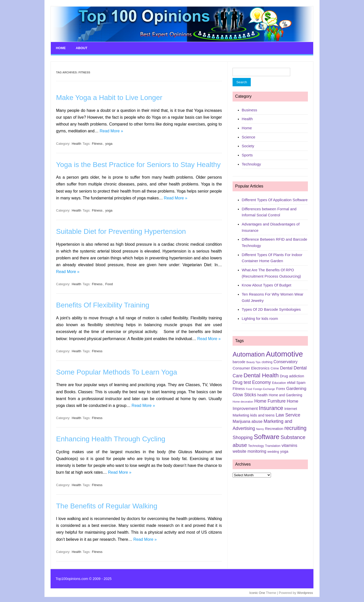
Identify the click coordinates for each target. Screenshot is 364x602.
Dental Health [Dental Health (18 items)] (261, 374)
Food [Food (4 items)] (249, 388)
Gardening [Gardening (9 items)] (296, 388)
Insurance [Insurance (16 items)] (271, 407)
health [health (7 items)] (263, 394)
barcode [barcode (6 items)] (239, 361)
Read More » (111, 130)
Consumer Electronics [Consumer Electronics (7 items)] (251, 367)
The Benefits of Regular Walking (107, 505)
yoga (109, 143)
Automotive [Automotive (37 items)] (285, 353)
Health (77, 143)
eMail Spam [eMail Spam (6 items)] (296, 382)
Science (248, 136)
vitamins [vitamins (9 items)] (289, 445)
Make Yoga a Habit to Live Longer (109, 97)
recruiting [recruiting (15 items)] (295, 427)
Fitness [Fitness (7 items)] (239, 388)
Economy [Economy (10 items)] (261, 381)
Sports (247, 154)
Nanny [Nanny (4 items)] (260, 428)
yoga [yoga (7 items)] (284, 451)
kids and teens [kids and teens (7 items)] (262, 414)
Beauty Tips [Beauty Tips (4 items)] (254, 361)
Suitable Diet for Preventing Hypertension (121, 230)
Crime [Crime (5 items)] (275, 367)
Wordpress (305, 592)
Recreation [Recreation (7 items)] (274, 428)
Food (109, 283)
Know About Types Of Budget (266, 284)
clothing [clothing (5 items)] (267, 361)
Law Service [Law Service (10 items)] (288, 414)
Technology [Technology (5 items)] (256, 445)
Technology (251, 163)
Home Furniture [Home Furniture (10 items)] (270, 400)
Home (60, 48)
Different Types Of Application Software (275, 199)
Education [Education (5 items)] (279, 382)
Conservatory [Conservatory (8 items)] (286, 361)
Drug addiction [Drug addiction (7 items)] (292, 375)
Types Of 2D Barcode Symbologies (271, 309)
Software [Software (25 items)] (267, 436)
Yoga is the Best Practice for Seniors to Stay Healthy (138, 164)
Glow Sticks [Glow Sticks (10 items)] (244, 394)
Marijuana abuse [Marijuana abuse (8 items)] (247, 421)
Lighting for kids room (260, 318)
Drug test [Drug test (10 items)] (242, 381)
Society (248, 145)
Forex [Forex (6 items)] (281, 388)
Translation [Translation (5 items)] (273, 445)
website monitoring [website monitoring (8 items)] (249, 451)
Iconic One (257, 592)
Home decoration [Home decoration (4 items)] (243, 401)
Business (249, 109)
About (81, 48)
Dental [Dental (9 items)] (286, 367)
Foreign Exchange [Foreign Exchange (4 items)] (264, 388)
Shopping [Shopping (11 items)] (243, 437)
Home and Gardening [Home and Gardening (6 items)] (285, 394)
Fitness (97, 143)
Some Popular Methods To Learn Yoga (117, 371)
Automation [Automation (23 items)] (249, 354)
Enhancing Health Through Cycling (111, 438)
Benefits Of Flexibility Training (103, 304)
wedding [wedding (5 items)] (273, 451)
